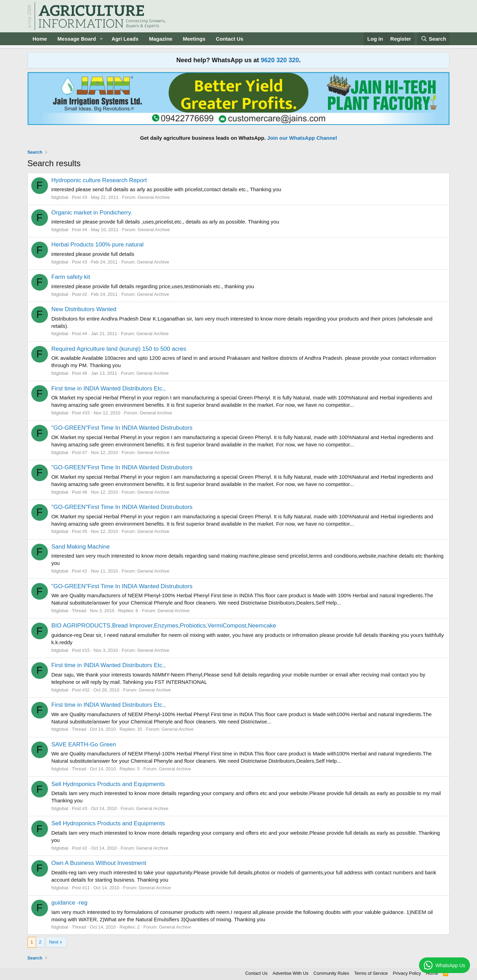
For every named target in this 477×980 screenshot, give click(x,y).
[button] (101, 39)
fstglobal (60, 197)
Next (54, 942)
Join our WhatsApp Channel (302, 138)
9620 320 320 (280, 60)
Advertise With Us (291, 973)
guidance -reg (69, 903)
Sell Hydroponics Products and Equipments (108, 784)
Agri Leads (125, 39)
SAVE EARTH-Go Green (84, 744)
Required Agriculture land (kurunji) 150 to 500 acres (119, 349)
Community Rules (331, 973)
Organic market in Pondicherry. (92, 213)
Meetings (194, 39)
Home (40, 39)
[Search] (434, 39)
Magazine (161, 39)
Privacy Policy (407, 973)
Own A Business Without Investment (99, 863)
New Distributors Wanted (84, 309)
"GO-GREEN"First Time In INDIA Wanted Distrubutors (122, 428)
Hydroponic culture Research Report (99, 180)
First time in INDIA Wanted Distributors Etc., (109, 388)
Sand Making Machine (81, 547)
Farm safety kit (71, 277)
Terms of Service (371, 973)
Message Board (77, 39)
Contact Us (229, 39)
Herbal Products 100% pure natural (98, 245)
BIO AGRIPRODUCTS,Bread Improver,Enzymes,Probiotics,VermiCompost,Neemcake (164, 626)
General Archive (154, 197)
